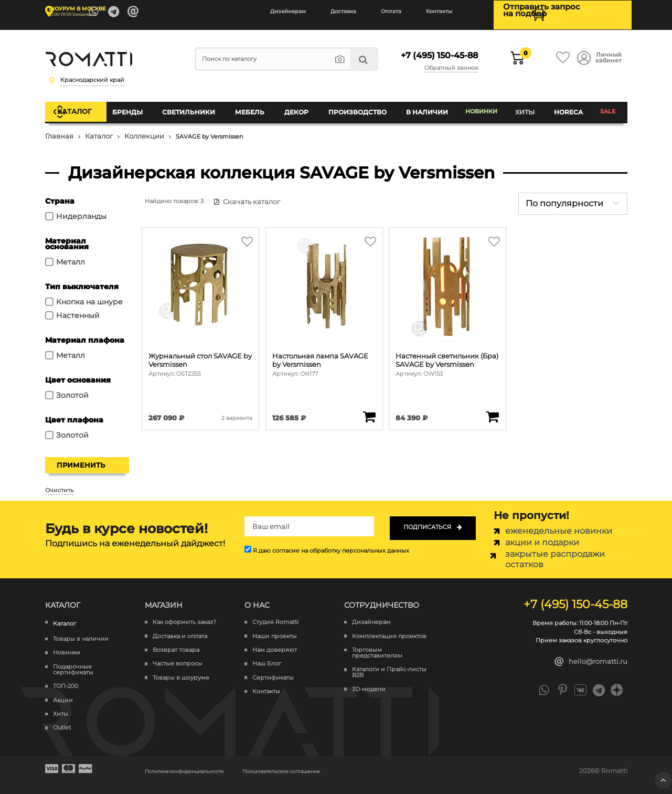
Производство (358, 107)
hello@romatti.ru (591, 653)
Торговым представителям (377, 644)
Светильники (197, 107)
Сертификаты (273, 669)
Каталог (86, 107)
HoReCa (567, 107)
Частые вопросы (178, 655)
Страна (60, 193)
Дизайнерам (288, 11)
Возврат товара (176, 642)
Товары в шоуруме (181, 669)
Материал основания (67, 235)
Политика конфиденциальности (198, 762)
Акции (63, 692)
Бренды (138, 107)
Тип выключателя (82, 278)
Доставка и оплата (180, 628)
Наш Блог (267, 655)
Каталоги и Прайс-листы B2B (389, 664)
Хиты (526, 107)
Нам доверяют (275, 642)
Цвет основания (78, 372)
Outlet (62, 720)
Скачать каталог (242, 193)
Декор (299, 107)
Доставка (343, 11)
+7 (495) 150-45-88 (436, 51)
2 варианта (236, 405)
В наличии (425, 107)
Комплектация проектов (389, 628)
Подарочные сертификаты (73, 661)
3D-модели (369, 681)
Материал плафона (85, 332)
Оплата (391, 11)
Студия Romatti (275, 614)
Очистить (59, 482)
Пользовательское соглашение (322, 762)
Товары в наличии (81, 631)
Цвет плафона (74, 411)
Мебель (255, 107)
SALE (607, 107)
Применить (81, 457)
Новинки (482, 107)
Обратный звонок (453, 62)
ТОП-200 (66, 678)
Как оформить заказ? (184, 614)
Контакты (439, 11)
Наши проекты (275, 628)
